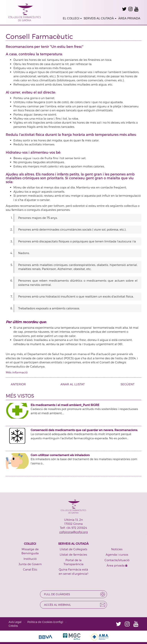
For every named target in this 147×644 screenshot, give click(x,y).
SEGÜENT (129, 384)
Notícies (117, 549)
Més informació (17, 372)
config (58, 622)
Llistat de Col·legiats (73, 549)
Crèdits (13, 626)
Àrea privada (117, 565)
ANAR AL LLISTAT (73, 384)
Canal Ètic (30, 569)
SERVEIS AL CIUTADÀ (100, 18)
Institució (30, 559)
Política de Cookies (40, 622)
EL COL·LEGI (72, 18)
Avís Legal (15, 622)
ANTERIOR (17, 384)
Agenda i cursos (117, 554)
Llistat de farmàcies (73, 554)
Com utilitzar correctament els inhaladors (60, 455)
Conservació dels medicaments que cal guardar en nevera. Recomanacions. (84, 430)
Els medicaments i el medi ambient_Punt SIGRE (65, 405)
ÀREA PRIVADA (129, 18)
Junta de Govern (30, 564)
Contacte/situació (117, 560)
